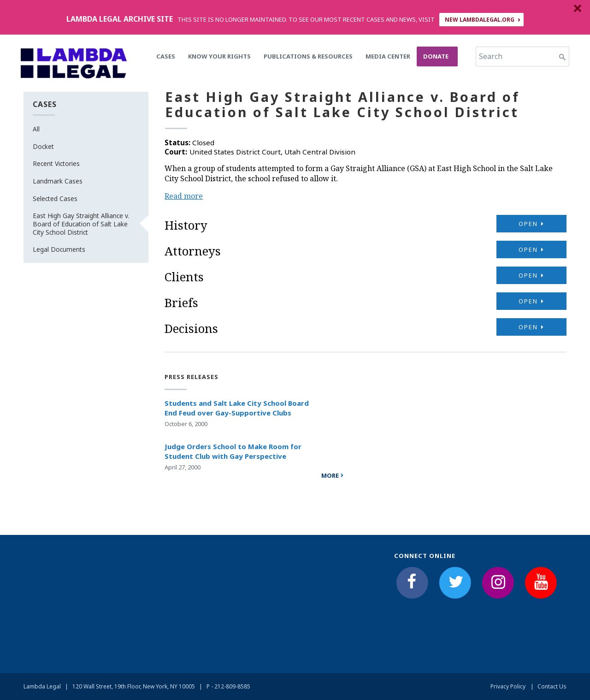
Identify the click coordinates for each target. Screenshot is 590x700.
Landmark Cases (58, 181)
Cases (166, 56)
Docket (43, 146)
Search (491, 56)
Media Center (388, 56)
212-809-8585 (232, 686)
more (330, 475)
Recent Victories (56, 163)
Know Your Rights (219, 56)
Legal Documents (59, 249)
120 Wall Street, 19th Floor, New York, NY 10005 (134, 686)
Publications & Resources (308, 56)
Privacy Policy (508, 686)
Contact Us (552, 686)
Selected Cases (55, 199)
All (36, 129)
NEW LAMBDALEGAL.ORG (480, 20)
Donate (436, 56)
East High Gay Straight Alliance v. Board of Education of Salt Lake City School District (81, 224)
